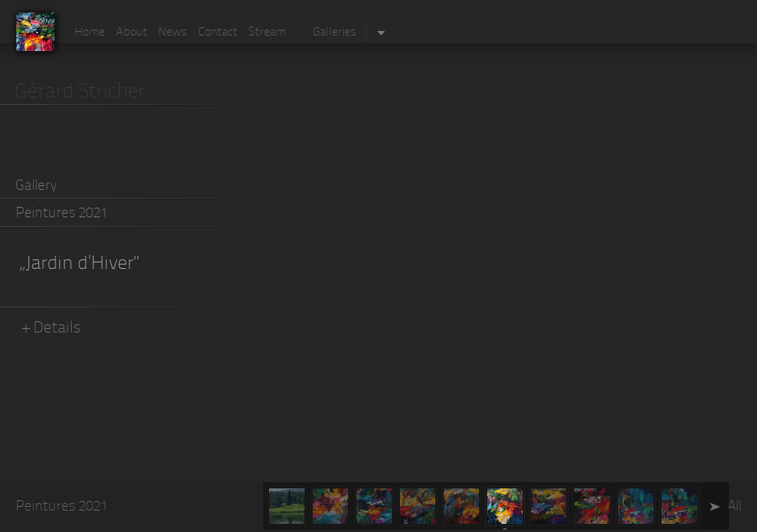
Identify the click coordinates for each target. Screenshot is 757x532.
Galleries (335, 33)
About (132, 33)
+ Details (52, 328)
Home (90, 33)
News (173, 33)
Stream (267, 33)
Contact (218, 33)
